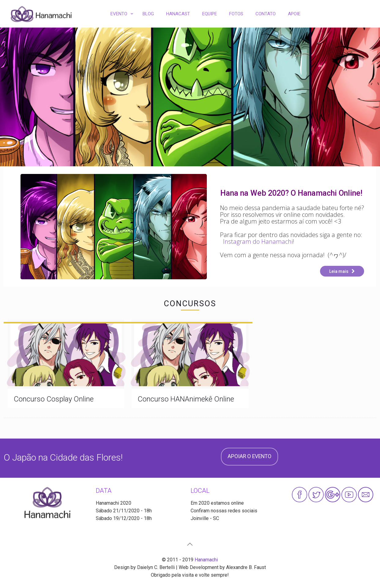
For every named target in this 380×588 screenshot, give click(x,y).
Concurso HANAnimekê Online (186, 399)
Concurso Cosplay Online (54, 399)
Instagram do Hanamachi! (259, 241)
